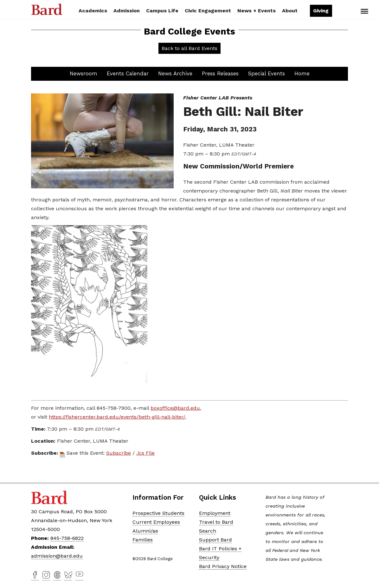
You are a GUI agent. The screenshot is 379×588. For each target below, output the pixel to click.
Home (302, 73)
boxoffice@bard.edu (175, 408)
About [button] (290, 11)
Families (143, 540)
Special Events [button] (267, 73)
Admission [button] (127, 11)
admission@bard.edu (57, 556)
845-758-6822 (67, 538)
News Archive (175, 73)
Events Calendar (128, 73)
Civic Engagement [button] (208, 11)
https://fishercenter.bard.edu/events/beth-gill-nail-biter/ (117, 417)
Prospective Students (158, 513)
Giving (321, 11)
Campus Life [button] (162, 11)
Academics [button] (93, 11)
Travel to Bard (216, 522)
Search (343, 11)
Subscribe (119, 453)
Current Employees (156, 522)
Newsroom (84, 73)
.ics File (145, 453)
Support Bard (215, 540)
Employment (215, 513)
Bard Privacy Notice (223, 566)
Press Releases (220, 73)
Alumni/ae (145, 531)
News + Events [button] (257, 11)
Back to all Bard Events (189, 48)
